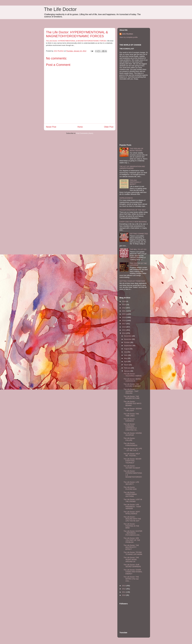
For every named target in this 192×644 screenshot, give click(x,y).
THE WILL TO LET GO (138, 249)
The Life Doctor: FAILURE (129, 439)
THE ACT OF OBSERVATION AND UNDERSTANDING (132, 167)
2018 (124, 320)
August (127, 349)
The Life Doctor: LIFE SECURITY (131, 483)
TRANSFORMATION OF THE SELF (133, 210)
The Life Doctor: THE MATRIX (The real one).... (131, 579)
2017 (124, 324)
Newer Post (51, 127)
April (126, 361)
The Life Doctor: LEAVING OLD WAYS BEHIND (132, 403)
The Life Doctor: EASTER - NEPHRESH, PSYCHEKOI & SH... (133, 533)
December (128, 336)
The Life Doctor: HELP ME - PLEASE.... (132, 455)
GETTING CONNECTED (139, 234)
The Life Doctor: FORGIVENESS (130, 444)
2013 (124, 586)
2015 (124, 330)
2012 (124, 589)
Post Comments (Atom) (85, 133)
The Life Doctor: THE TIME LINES (131, 415)
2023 (124, 305)
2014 (124, 333)
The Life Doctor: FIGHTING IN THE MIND (131, 526)
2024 (124, 301)
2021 (124, 311)
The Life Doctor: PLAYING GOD (130, 488)
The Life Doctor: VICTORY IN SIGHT (132, 467)
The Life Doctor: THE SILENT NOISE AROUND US (131, 559)
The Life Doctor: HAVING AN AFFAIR (133, 434)
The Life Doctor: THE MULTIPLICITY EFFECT (131, 547)
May (126, 358)
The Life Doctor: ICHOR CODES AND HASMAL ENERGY (133, 572)
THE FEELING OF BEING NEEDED (137, 150)
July (126, 352)
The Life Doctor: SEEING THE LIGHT (133, 410)
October (127, 342)
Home (80, 127)
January (127, 371)
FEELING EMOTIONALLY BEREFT (136, 182)
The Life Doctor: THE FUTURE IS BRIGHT (132, 385)
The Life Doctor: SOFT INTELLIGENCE (132, 513)
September (128, 345)
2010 (124, 595)
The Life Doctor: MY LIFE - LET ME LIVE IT (133, 450)
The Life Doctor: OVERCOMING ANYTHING (130, 494)
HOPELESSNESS (126, 198)
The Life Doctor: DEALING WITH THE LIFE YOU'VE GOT (132, 519)
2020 (124, 314)
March (127, 365)
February (128, 368)
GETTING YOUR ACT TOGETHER (132, 281)
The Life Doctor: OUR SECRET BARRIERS (132, 566)
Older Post (109, 127)
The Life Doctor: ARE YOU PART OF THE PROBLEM (132, 540)
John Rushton (127, 34)
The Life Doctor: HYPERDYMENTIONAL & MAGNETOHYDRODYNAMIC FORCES (76, 41)
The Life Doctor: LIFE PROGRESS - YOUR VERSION (132, 507)
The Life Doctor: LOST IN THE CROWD (133, 500)
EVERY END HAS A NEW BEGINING (133, 222)
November (128, 339)
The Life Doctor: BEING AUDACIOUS (132, 380)
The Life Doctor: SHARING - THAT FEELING (131, 391)
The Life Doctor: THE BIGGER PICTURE (131, 397)
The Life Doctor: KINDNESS (129, 420)
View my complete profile (129, 37)
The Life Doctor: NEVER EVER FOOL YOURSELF (132, 461)
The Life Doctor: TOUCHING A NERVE (133, 375)
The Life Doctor (60, 9)
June (126, 355)
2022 (124, 308)
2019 (124, 317)
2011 (124, 592)
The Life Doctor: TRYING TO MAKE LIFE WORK (133, 553)
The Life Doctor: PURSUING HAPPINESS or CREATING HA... (131, 427)
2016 (124, 327)
